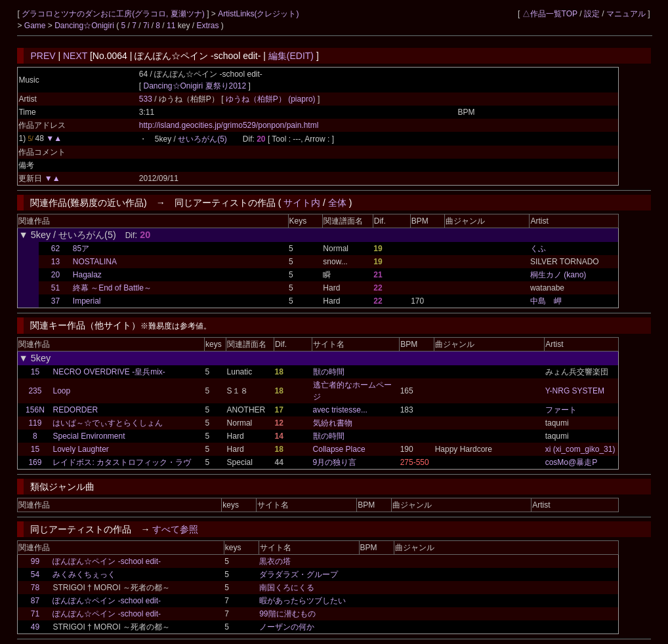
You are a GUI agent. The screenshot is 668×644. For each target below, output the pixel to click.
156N (35, 410)
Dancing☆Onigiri (85, 26)
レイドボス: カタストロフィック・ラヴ (122, 462)
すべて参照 (175, 529)
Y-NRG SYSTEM (575, 391)
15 (35, 372)
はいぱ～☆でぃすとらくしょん (108, 423)
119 (35, 423)
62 (55, 249)
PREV (43, 56)
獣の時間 (329, 372)
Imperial (87, 301)
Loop (61, 391)
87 (35, 601)
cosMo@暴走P (572, 462)
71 (35, 614)
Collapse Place (339, 449)
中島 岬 (546, 301)
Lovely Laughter (80, 449)
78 (35, 588)
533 (146, 99)
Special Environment (89, 436)
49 (35, 627)
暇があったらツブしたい (303, 601)
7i (146, 26)
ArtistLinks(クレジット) (258, 14)
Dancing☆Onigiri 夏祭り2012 (195, 86)
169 (35, 462)
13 (55, 262)
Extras (207, 26)
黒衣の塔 (275, 561)
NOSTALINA (95, 262)
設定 (592, 14)
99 (35, 561)
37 (55, 301)
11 (171, 26)
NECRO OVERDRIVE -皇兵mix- (109, 372)
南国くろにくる (287, 588)
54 (35, 574)
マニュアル (626, 14)
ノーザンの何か (287, 627)
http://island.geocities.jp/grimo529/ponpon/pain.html (229, 125)
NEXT (75, 56)
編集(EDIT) (291, 56)
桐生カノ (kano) (558, 275)
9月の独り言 (335, 462)
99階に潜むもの (287, 614)
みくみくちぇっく (84, 574)
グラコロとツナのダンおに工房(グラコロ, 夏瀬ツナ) (114, 14)
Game (36, 26)
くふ (538, 249)
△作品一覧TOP (550, 14)
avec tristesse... (340, 410)
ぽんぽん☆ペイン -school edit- (107, 561)
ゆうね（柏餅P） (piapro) (272, 99)
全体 (337, 203)
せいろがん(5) (202, 139)
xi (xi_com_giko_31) (580, 449)
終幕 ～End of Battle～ (112, 288)
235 (35, 391)
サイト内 (302, 203)
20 (55, 275)
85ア (81, 249)
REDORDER (75, 410)
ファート (561, 410)
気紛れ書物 (333, 423)
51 (55, 288)
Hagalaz (87, 275)
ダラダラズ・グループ (299, 574)
